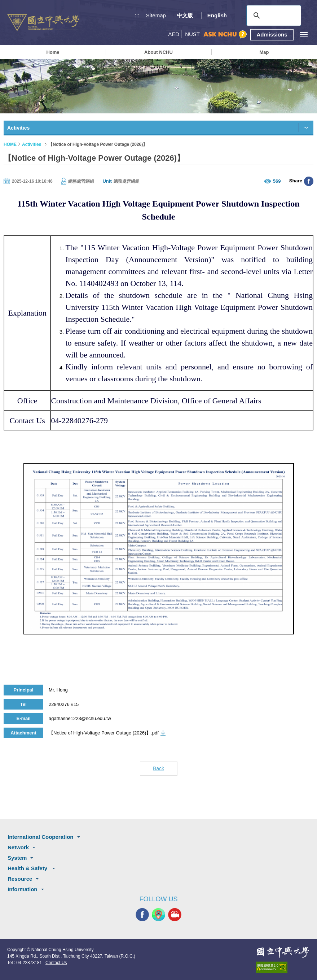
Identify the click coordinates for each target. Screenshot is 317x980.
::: (137, 15)
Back (158, 768)
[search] (273, 16)
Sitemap (156, 15)
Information (23, 889)
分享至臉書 (309, 181)
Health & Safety (28, 868)
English (217, 15)
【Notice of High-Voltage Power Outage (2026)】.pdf (104, 733)
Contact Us (56, 963)
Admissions (272, 34)
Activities (32, 144)
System (17, 858)
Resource (20, 879)
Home (53, 52)
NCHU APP (158, 914)
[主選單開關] (303, 34)
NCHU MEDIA (175, 914)
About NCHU (158, 52)
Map (264, 52)
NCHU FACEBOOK (142, 914)
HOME (10, 144)
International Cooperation (41, 837)
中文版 (185, 15)
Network (18, 847)
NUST (192, 34)
